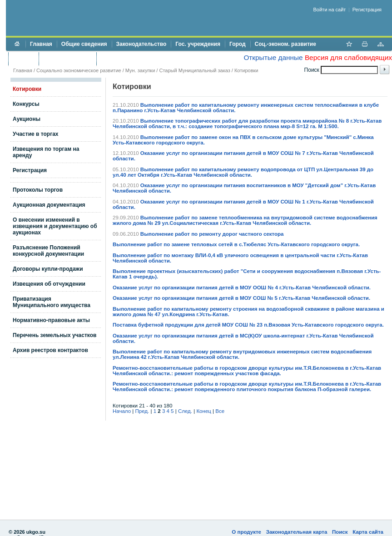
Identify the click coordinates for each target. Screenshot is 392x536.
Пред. (142, 411)
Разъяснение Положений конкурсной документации (48, 251)
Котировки (27, 89)
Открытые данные (273, 57)
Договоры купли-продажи (48, 269)
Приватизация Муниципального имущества (52, 302)
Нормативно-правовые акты (51, 320)
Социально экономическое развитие (79, 70)
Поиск (340, 532)
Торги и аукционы (67, 59)
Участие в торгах (35, 134)
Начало (122, 411)
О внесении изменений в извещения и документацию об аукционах (55, 226)
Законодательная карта (297, 532)
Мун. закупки (140, 70)
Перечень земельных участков (55, 335)
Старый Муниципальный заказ (194, 70)
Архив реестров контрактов (50, 350)
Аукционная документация (49, 205)
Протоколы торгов (38, 190)
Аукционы (27, 119)
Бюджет (23, 59)
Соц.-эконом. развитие (285, 44)
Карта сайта (368, 532)
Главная (41, 44)
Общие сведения (84, 44)
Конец (203, 411)
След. (185, 411)
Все (220, 411)
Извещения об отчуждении (49, 284)
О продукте (246, 532)
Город (238, 44)
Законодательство (141, 44)
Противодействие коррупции (140, 59)
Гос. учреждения (198, 44)
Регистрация (367, 10)
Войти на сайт (330, 10)
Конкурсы (26, 104)
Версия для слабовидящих (348, 57)
